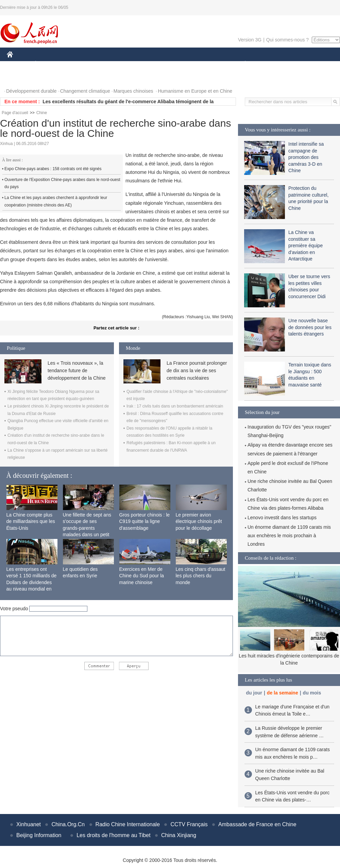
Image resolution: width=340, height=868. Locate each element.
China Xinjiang (179, 835)
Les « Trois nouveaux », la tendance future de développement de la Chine (76, 371)
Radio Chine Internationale (128, 824)
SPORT (269, 64)
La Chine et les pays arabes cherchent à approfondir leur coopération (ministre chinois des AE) (56, 201)
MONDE (79, 64)
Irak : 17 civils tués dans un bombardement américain (175, 406)
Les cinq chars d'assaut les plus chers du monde (201, 576)
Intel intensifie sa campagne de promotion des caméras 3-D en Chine (306, 157)
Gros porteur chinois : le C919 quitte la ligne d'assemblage (145, 521)
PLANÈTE (242, 64)
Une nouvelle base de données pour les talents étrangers (310, 327)
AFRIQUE (108, 64)
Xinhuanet (29, 824)
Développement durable (31, 91)
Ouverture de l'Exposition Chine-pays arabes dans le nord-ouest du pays (62, 183)
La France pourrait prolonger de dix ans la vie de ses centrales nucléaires (197, 371)
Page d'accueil (15, 113)
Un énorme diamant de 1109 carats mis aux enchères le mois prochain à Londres (289, 536)
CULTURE (168, 64)
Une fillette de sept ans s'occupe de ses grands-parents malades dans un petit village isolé (87, 528)
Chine (42, 113)
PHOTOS (21, 78)
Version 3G (250, 40)
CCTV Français (189, 824)
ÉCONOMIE (48, 64)
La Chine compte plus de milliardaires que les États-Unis (31, 521)
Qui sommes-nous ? (287, 40)
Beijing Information (39, 835)
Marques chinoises (133, 91)
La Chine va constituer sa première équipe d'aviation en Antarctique (305, 246)
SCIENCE (138, 64)
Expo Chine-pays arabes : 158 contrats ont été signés (53, 169)
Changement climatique (85, 91)
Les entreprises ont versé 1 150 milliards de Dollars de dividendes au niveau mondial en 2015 (32, 582)
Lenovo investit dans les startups (282, 518)
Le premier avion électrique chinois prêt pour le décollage (199, 521)
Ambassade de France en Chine (257, 824)
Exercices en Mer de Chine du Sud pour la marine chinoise (142, 576)
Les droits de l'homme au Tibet (113, 835)
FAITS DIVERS (205, 64)
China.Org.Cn (68, 824)
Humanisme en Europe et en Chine (195, 91)
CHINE (19, 64)
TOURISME (298, 64)
